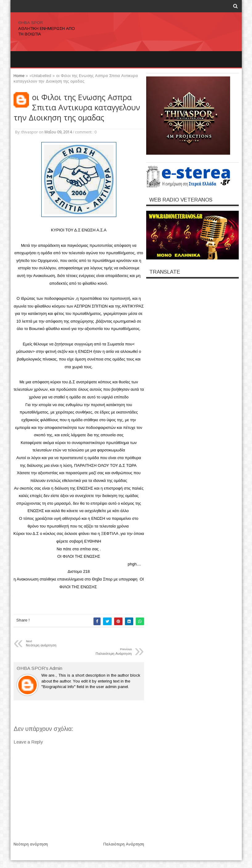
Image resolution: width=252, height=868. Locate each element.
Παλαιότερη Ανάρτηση (124, 844)
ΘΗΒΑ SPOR (31, 23)
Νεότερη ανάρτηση (31, 844)
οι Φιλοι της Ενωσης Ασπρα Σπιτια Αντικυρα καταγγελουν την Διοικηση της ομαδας (77, 107)
